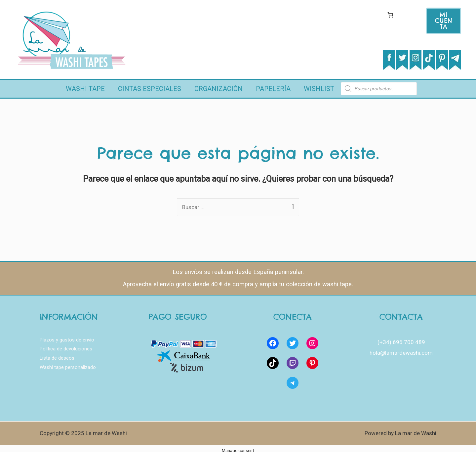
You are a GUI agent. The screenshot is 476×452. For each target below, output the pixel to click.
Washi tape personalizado (68, 363)
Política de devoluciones (66, 344)
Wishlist (319, 86)
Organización (218, 86)
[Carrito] (390, 15)
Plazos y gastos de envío (67, 335)
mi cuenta (444, 21)
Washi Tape (85, 86)
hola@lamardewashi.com (401, 348)
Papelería (273, 86)
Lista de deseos (57, 353)
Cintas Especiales (150, 86)
